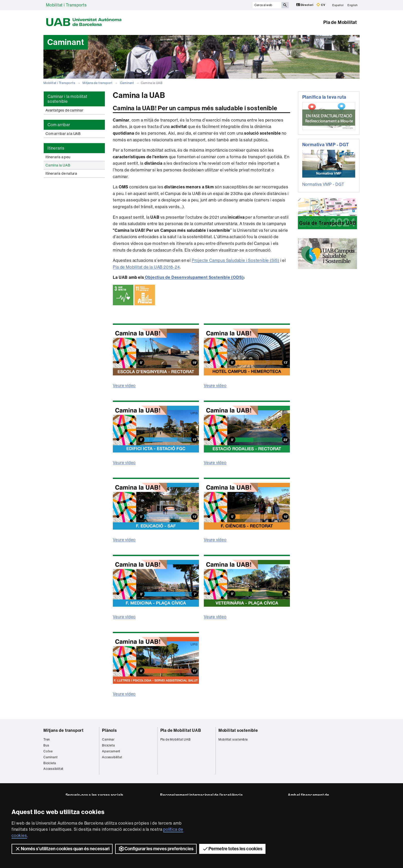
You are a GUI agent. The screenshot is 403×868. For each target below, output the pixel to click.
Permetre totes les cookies (232, 849)
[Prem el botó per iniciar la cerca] (285, 5)
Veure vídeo (124, 386)
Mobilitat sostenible (238, 730)
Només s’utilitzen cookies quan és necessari (62, 849)
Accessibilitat (53, 769)
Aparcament (111, 751)
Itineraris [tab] (56, 148)
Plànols (109, 730)
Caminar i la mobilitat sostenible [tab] (67, 99)
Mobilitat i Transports (66, 5)
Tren (47, 740)
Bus (46, 745)
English (353, 5)
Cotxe (48, 751)
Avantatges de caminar (65, 110)
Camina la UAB (58, 165)
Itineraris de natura (61, 173)
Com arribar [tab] (59, 125)
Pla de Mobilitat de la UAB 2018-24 (146, 267)
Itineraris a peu (58, 157)
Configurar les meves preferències (156, 849)
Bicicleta (50, 763)
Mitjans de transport (98, 83)
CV (321, 5)
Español (338, 5)
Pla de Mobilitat (340, 22)
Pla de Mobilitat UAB (181, 730)
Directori (305, 5)
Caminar (108, 740)
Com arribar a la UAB (63, 134)
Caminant (127, 83)
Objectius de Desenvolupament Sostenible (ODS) (194, 277)
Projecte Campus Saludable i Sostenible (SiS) (236, 260)
